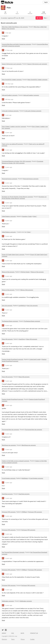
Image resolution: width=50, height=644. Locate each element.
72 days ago (9, 68)
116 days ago (9, 84)
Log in (46, 2)
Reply (3, 39)
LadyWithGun (22, 306)
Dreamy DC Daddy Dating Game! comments (13, 255)
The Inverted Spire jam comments (10, 430)
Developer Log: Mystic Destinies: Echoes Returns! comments (17, 197)
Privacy (23, 639)
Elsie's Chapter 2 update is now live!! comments (14, 127)
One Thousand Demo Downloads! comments (13, 552)
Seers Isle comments (7, 306)
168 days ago (9, 99)
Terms (13, 639)
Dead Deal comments (7, 494)
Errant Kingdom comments (9, 478)
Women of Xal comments (8, 272)
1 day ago (8, 33)
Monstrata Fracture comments (10, 179)
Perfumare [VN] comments (9, 512)
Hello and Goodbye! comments (10, 95)
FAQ (13, 633)
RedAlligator (25, 478)
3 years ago (9, 220)
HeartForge (22, 339)
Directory (4, 639)
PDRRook (24, 512)
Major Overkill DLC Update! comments (12, 80)
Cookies (32, 639)
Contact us (34, 633)
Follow (39, 18)
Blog (22, 633)
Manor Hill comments (7, 339)
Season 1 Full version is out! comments (12, 64)
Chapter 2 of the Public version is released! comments (16, 461)
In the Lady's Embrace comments (10, 111)
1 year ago (8, 115)
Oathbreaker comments (8, 601)
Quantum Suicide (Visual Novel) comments (13, 359)
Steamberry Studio (27, 216)
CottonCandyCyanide (35, 359)
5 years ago (9, 310)
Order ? (35, 216)
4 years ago (9, 260)
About (4, 633)
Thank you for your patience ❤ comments (12, 144)
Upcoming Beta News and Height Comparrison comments (17, 44)
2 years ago (9, 132)
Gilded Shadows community (9, 216)
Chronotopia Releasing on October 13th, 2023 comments (16, 161)
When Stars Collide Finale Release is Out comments (15, 27)
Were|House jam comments (9, 445)
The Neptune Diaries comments (10, 321)
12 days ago (9, 50)
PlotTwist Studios (25, 272)
